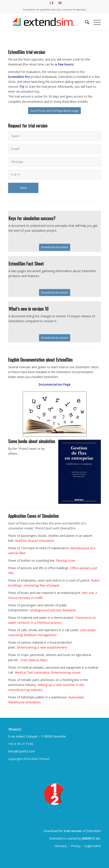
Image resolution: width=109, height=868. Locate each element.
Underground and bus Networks (53, 610)
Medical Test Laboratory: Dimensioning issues (48, 672)
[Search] (85, 22)
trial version (73, 831)
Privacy (76, 846)
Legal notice (92, 846)
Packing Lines (65, 560)
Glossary (61, 846)
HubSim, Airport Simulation (34, 541)
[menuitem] (52, 3)
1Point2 (15, 729)
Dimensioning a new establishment (42, 647)
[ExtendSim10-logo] (45, 22)
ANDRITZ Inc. (91, 838)
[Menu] (95, 22)
